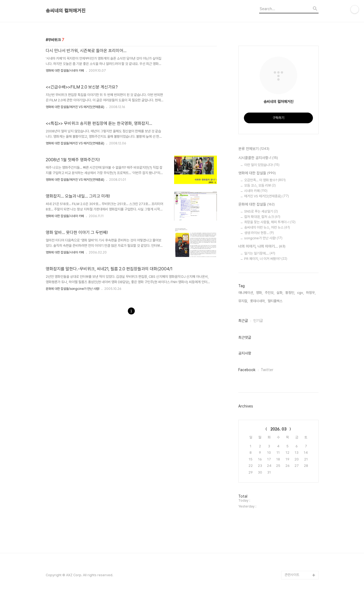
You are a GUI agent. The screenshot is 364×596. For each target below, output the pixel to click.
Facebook (247, 370)
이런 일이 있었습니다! (262, 165)
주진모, (270, 293)
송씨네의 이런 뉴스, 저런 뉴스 (267, 227)
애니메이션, (246, 293)
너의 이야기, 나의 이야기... (262, 247)
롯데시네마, (258, 301)
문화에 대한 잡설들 (256, 205)
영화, (259, 293)
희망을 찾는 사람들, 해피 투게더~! (270, 222)
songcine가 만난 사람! (263, 238)
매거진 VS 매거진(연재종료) (267, 196)
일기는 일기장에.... (260, 253)
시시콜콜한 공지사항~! (258, 158)
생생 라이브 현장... (259, 233)
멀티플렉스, (275, 301)
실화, (280, 293)
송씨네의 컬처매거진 (66, 11)
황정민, (290, 293)
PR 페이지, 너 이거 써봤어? (266, 259)
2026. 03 (278, 429)
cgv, (300, 293)
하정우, (311, 293)
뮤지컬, (243, 301)
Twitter (267, 370)
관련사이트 (292, 575)
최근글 (243, 321)
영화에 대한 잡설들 (257, 173)
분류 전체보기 (254, 149)
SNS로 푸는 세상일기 (261, 211)
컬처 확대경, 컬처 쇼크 (262, 217)
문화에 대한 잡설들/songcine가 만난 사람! (73, 289)
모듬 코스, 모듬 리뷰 (260, 185)
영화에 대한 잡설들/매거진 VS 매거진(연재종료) (75, 107)
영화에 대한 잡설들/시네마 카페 (65, 71)
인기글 (258, 321)
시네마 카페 (256, 191)
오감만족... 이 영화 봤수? (265, 180)
